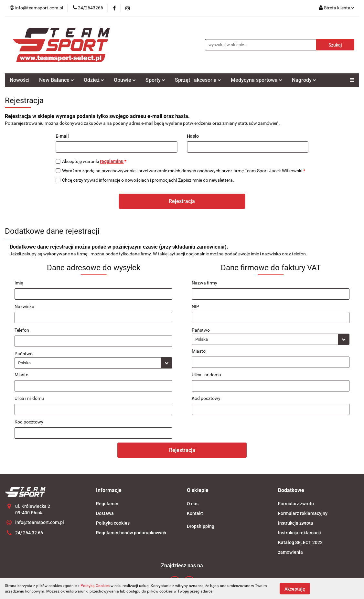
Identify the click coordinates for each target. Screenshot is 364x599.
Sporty (155, 80)
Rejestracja (182, 201)
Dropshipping (201, 526)
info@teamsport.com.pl (40, 522)
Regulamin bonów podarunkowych (131, 533)
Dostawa (105, 513)
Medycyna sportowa (257, 80)
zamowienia (290, 552)
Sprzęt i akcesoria (198, 80)
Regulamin (107, 504)
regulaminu (112, 161)
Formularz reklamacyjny (303, 513)
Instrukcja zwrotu (296, 523)
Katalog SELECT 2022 (300, 542)
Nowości (20, 80)
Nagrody (304, 80)
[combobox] (93, 363)
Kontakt (195, 513)
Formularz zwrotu (296, 504)
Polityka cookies (113, 523)
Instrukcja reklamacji (300, 533)
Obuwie (125, 80)
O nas (193, 504)
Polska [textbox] (24, 363)
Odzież (94, 80)
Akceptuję (295, 589)
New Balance (57, 80)
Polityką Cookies (95, 586)
